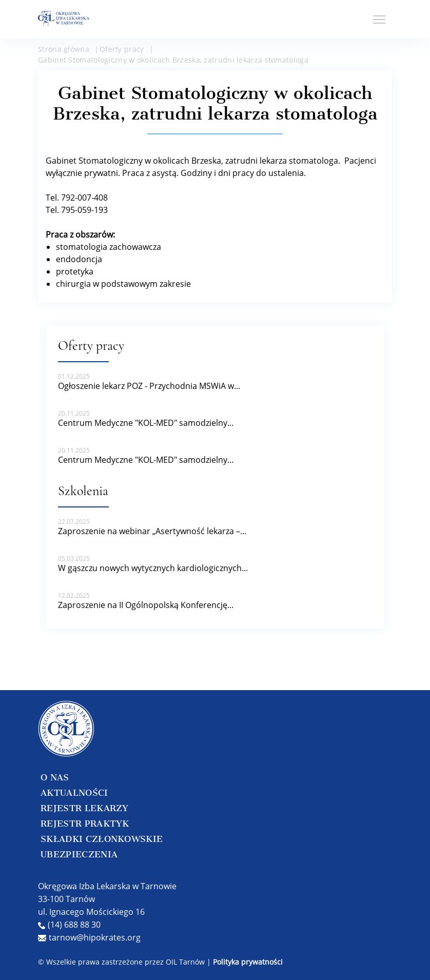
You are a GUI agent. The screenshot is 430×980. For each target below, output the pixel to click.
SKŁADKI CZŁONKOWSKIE (102, 839)
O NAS (55, 777)
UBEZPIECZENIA (79, 854)
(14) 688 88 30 (69, 925)
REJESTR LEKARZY (85, 808)
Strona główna (64, 49)
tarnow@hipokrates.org (89, 937)
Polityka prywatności (248, 962)
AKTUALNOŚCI (74, 793)
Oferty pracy (122, 49)
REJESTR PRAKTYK (85, 824)
